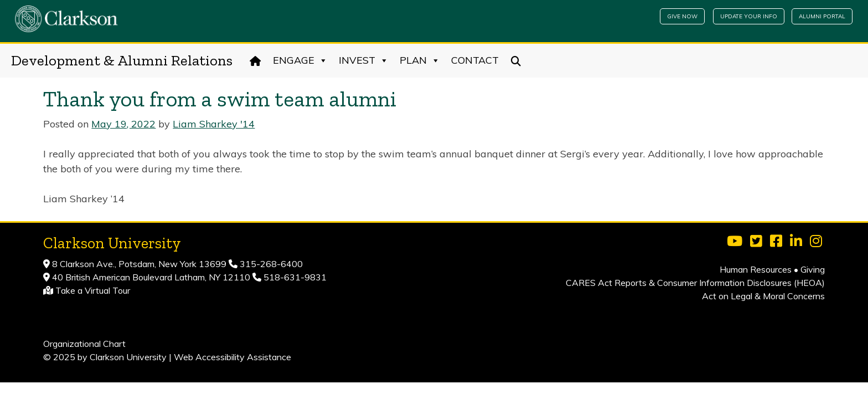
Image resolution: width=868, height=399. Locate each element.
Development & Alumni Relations (122, 60)
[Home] (255, 60)
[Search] (516, 60)
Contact (475, 60)
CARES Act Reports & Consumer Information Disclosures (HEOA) (695, 283)
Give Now (682, 16)
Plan (420, 60)
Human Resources (756, 269)
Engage (300, 60)
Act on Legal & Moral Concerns (763, 296)
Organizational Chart (84, 344)
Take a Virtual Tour (93, 290)
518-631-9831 (294, 277)
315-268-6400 (270, 264)
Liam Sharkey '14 (214, 124)
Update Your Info (749, 16)
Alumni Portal (822, 16)
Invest (364, 60)
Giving (813, 269)
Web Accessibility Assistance (232, 357)
